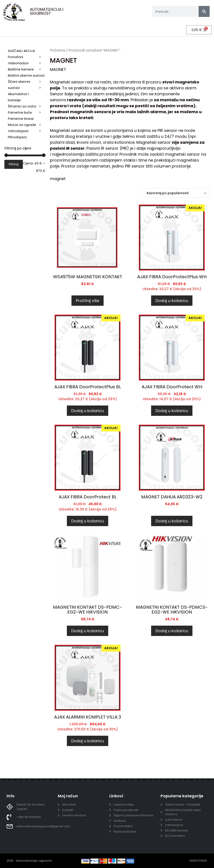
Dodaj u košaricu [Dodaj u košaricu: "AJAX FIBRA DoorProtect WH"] (172, 411)
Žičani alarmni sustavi (27, 85)
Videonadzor (27, 63)
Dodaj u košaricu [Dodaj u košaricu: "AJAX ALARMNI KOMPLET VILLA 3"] (88, 741)
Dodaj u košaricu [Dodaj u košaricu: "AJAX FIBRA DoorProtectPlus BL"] (88, 411)
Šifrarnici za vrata (27, 106)
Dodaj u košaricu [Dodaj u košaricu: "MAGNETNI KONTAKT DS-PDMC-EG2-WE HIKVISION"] (88, 631)
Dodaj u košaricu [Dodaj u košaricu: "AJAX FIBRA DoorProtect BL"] (88, 521)
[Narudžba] (177, 193)
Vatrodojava (27, 131)
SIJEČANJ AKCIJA (21, 51)
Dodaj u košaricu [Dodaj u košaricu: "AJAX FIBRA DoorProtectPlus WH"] (172, 301)
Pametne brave (21, 119)
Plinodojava (17, 137)
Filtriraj (14, 164)
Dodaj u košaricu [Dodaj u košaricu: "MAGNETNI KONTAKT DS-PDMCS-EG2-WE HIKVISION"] (172, 631)
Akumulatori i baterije (18, 97)
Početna (58, 50)
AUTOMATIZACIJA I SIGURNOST (47, 12)
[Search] (204, 11)
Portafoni (27, 57)
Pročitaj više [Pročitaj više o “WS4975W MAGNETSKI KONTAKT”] (88, 301)
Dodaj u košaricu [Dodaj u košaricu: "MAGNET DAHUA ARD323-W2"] (172, 521)
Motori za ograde (27, 125)
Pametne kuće (27, 112)
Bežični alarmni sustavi (27, 76)
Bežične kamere (27, 69)
